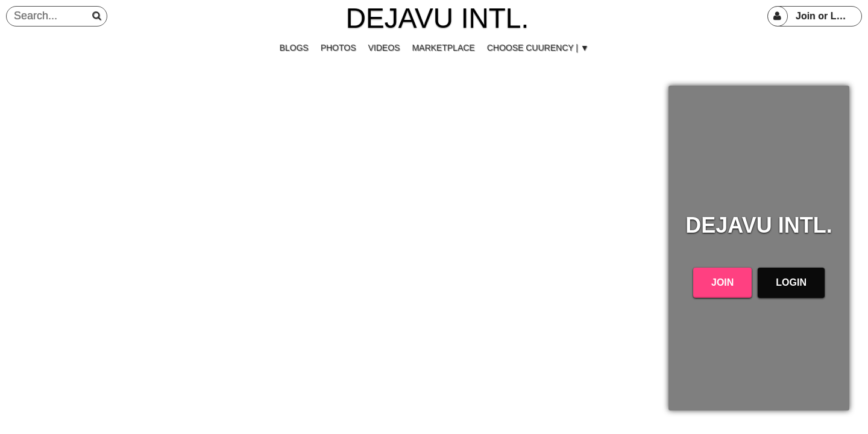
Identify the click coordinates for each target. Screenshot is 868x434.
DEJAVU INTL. (437, 18)
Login (791, 282)
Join (722, 282)
